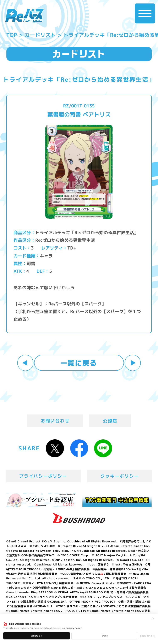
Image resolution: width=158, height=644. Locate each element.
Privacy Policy (74, 628)
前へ (25, 363)
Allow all (37, 636)
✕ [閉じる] (153, 618)
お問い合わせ (55, 421)
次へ (133, 363)
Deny (105, 636)
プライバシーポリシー (43, 476)
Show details (147, 636)
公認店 (110, 421)
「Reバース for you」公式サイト (25, 16)
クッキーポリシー (120, 476)
